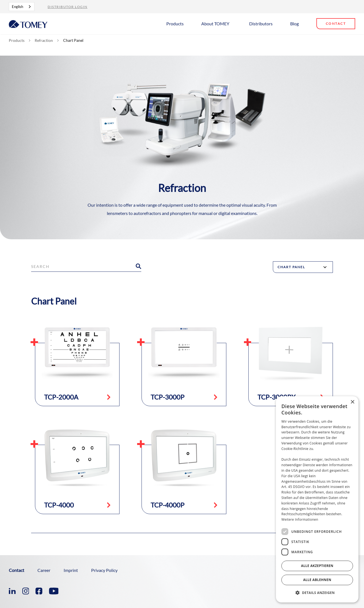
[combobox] (22, 7)
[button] (177, 23)
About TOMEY (215, 24)
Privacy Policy (104, 570)
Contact (336, 24)
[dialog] (317, 499)
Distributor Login (68, 7)
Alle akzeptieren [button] (317, 566)
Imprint (71, 570)
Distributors (261, 24)
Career (44, 570)
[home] (28, 24)
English (17, 7)
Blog (294, 24)
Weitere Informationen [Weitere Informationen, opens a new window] (300, 519)
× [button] (352, 402)
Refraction (44, 40)
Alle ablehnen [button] (317, 580)
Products (175, 24)
